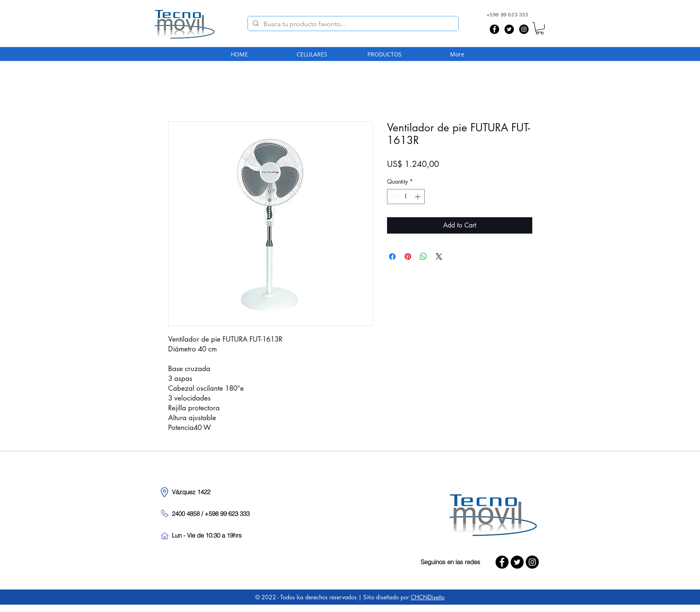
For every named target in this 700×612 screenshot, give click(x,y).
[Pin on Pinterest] (408, 256)
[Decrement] (393, 197)
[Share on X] (439, 256)
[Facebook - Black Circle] (494, 29)
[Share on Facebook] (392, 256)
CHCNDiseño (428, 597)
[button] (540, 28)
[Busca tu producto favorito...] (352, 24)
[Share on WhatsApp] (423, 256)
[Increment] (418, 197)
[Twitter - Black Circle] (509, 29)
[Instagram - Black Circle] (524, 29)
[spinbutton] (406, 197)
